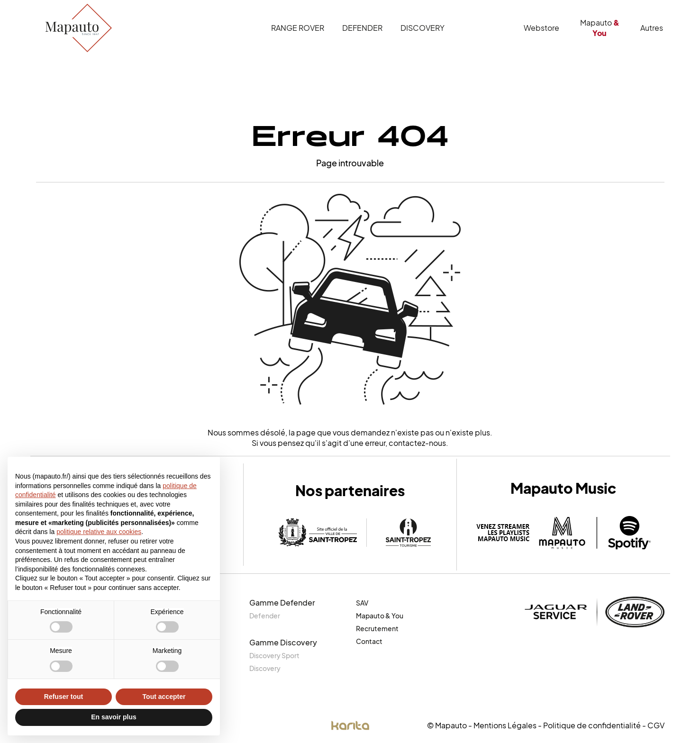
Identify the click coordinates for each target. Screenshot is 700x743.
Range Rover (298, 28)
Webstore (541, 28)
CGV (656, 725)
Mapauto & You (380, 616)
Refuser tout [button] (64, 697)
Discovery (423, 28)
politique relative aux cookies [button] (99, 532)
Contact (369, 641)
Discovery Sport (274, 656)
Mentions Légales (505, 725)
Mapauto (600, 28)
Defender (362, 28)
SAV (362, 603)
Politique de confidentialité (592, 725)
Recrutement (377, 629)
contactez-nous (417, 443)
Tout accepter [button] (164, 697)
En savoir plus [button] (114, 717)
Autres (652, 28)
